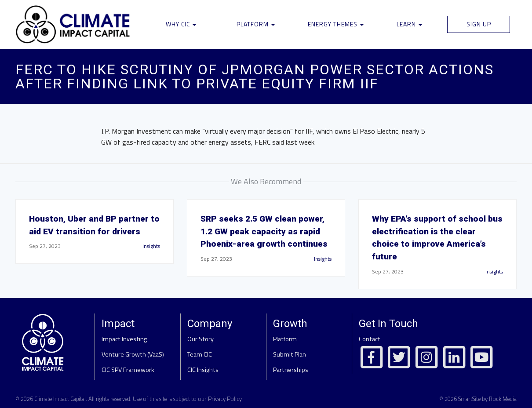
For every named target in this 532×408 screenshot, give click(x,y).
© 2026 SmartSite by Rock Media (478, 399)
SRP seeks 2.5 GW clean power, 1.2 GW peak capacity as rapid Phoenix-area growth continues (264, 231)
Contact (370, 339)
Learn (409, 24)
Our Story (200, 339)
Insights (151, 246)
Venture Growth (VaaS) (133, 354)
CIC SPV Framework (128, 370)
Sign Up (479, 24)
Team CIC (200, 354)
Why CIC (181, 24)
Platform (256, 24)
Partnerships (291, 370)
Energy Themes (336, 24)
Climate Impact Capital (60, 399)
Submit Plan (290, 354)
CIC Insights (203, 370)
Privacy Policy (225, 399)
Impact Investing (124, 339)
